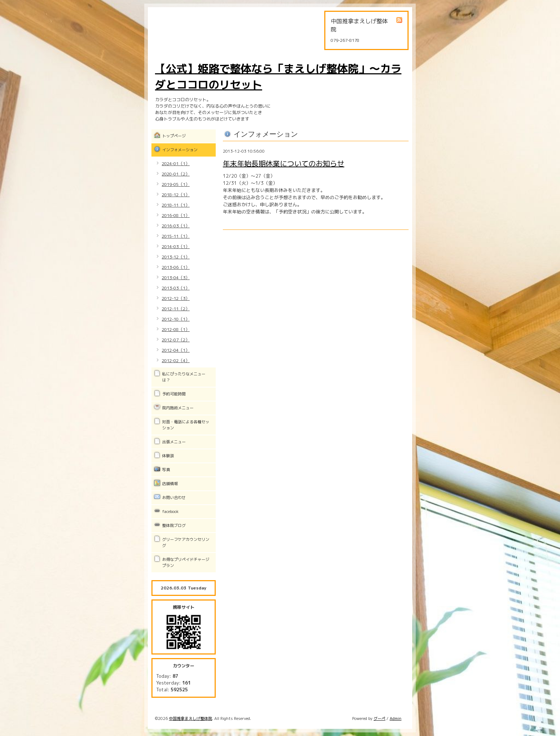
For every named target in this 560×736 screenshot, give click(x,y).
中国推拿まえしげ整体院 (191, 718)
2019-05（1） (176, 184)
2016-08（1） (176, 215)
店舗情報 (170, 484)
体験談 (168, 456)
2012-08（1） (176, 329)
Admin (396, 718)
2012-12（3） (176, 298)
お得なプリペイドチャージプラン (186, 562)
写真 (166, 470)
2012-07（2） (176, 340)
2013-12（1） (176, 257)
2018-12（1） (176, 195)
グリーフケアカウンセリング (186, 542)
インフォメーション (180, 150)
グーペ (379, 718)
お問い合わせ (174, 498)
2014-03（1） (176, 246)
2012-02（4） (176, 360)
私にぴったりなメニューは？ (184, 377)
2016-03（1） (176, 226)
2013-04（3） (176, 278)
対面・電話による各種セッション (186, 425)
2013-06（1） (176, 267)
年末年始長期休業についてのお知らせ (284, 163)
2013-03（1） (176, 288)
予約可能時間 (174, 394)
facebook (170, 512)
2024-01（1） (176, 164)
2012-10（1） (176, 319)
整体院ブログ (174, 525)
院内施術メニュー (178, 408)
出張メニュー (174, 442)
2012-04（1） (176, 350)
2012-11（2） (176, 309)
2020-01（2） (176, 174)
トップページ (174, 136)
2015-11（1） (176, 236)
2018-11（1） (176, 205)
